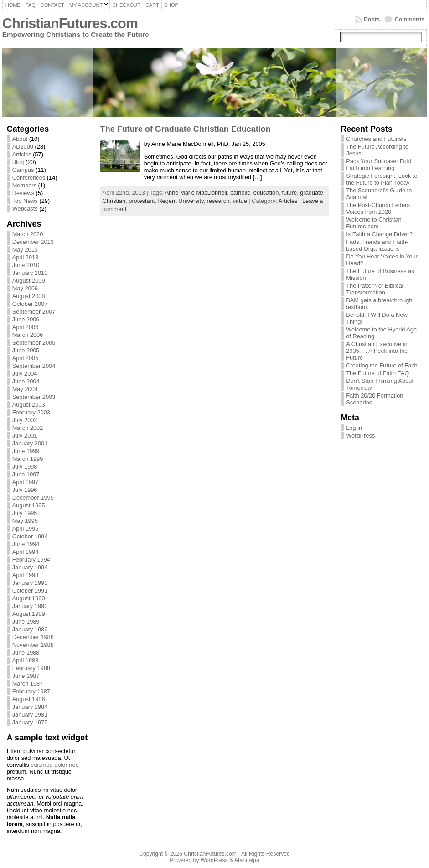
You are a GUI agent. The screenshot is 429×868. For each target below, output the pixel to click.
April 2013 (26, 257)
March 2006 (28, 335)
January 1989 (30, 629)
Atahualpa (247, 860)
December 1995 (33, 498)
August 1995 (29, 505)
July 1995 (25, 513)
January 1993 (30, 583)
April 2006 (26, 327)
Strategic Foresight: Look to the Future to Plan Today (382, 179)
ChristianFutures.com (70, 23)
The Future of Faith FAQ (377, 373)
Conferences (29, 178)
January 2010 (30, 273)
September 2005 (34, 343)
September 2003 (34, 397)
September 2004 (34, 366)
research (218, 201)
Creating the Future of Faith (382, 365)
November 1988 (33, 645)
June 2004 (26, 381)
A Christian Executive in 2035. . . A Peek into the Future (377, 351)
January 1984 (30, 707)
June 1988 (26, 653)
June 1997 (26, 474)
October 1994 (30, 536)
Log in (354, 428)
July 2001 (25, 436)
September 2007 (34, 312)
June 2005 (26, 350)
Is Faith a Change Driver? (379, 234)
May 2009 (25, 288)
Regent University (181, 201)
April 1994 (26, 552)
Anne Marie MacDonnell (196, 193)
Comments (409, 19)
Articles (22, 154)
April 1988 (26, 660)
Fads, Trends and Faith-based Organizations (377, 245)
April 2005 (26, 358)
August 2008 (29, 296)
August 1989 (29, 614)
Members (24, 185)
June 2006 (26, 319)
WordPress (360, 436)
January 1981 (30, 715)
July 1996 (25, 490)
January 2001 (30, 443)
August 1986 (29, 699)
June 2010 (26, 265)
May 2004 (25, 389)
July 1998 (25, 467)
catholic (240, 193)
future (289, 193)
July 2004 (25, 374)
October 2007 (30, 304)
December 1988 (33, 637)
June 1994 (26, 544)
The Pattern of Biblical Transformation (375, 289)
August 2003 (29, 405)
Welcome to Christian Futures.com (374, 223)
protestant (142, 201)
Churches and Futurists (376, 139)
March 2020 (28, 234)
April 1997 (26, 482)
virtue (240, 201)
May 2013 (25, 250)
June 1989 (26, 622)
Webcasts (25, 209)
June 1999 (26, 451)
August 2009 (29, 281)
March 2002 (28, 428)
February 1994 (31, 560)
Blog (18, 162)
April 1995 (26, 529)
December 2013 (33, 242)
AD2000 (23, 147)
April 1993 (26, 575)
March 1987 (28, 684)
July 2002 (25, 420)
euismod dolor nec (54, 765)
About (20, 139)
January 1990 (30, 606)
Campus (23, 170)
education (266, 193)
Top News (25, 201)
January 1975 (30, 722)
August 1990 (29, 598)
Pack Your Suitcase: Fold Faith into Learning (378, 165)
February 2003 (31, 412)
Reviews (23, 193)
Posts (372, 19)
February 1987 (31, 691)
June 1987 (26, 676)
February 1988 (31, 668)
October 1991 (30, 591)
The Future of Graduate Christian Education (186, 129)
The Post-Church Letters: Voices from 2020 (379, 208)
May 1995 (25, 521)
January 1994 (30, 567)
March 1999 (28, 459)
